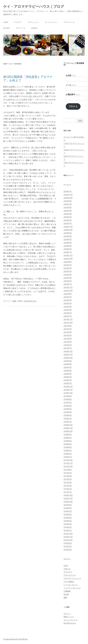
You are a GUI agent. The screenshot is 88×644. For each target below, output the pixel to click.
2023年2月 (68, 281)
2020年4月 (68, 374)
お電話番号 (73, 94)
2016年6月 (68, 514)
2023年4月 (68, 274)
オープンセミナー (51, 22)
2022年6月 (68, 300)
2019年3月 (68, 415)
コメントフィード (70, 620)
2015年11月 (68, 537)
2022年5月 (68, 303)
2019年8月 (68, 399)
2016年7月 (68, 511)
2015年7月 (68, 546)
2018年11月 (68, 428)
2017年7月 (68, 473)
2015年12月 (68, 534)
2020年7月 (68, 367)
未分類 (66, 594)
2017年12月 (68, 460)
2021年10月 (68, 322)
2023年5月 (68, 271)
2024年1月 (68, 252)
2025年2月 (68, 220)
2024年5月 (68, 239)
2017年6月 (68, 476)
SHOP (66, 566)
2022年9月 (68, 294)
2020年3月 (68, 377)
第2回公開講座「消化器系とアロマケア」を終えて (28, 78)
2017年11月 (68, 463)
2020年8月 (68, 364)
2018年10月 (68, 431)
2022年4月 (68, 306)
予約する (73, 106)
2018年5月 (68, 444)
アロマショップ (33, 22)
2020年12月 (68, 351)
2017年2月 (68, 489)
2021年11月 (68, 319)
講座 (14, 301)
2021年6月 (68, 332)
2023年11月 (68, 255)
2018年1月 (68, 457)
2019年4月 (68, 412)
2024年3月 (68, 246)
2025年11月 (68, 195)
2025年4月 (68, 214)
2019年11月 (68, 390)
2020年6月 (68, 370)
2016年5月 (68, 518)
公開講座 (67, 591)
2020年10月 (68, 358)
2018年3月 (68, 450)
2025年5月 (68, 211)
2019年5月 (68, 409)
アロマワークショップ (72, 578)
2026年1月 (68, 191)
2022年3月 (68, 310)
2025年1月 (68, 223)
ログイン (67, 613)
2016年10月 (68, 502)
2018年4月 (68, 447)
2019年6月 (68, 406)
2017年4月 (68, 482)
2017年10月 (68, 466)
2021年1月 (68, 348)
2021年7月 (68, 329)
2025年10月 (68, 198)
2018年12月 (68, 425)
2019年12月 (68, 386)
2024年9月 (68, 233)
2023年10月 (68, 259)
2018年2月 (68, 454)
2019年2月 (68, 418)
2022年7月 (68, 297)
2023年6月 (68, 268)
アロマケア (18, 22)
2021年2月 (68, 345)
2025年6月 (68, 207)
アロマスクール (69, 22)
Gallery (6, 28)
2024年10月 (68, 230)
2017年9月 (68, 470)
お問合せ (34, 28)
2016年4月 (68, 521)
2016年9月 (68, 505)
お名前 (71, 75)
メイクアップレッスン (72, 588)
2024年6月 (68, 236)
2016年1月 (68, 530)
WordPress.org (70, 623)
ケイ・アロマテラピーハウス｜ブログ (34, 6)
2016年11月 (68, 498)
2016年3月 (68, 524)
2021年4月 (68, 338)
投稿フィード (69, 617)
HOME (6, 22)
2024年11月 (68, 227)
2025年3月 (68, 217)
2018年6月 (68, 441)
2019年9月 (68, 396)
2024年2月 (68, 249)
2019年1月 (68, 422)
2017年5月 (68, 479)
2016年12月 (68, 495)
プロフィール (20, 28)
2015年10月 (68, 540)
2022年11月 (68, 287)
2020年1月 (68, 383)
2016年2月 (68, 527)
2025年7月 (68, 204)
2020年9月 (68, 361)
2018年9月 (68, 434)
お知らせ (67, 569)
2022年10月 (68, 290)
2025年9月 (68, 201)
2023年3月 (68, 278)
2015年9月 (68, 543)
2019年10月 (68, 393)
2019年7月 (68, 402)
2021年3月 (68, 342)
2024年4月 (68, 243)
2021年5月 (68, 335)
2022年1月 (68, 316)
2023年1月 (68, 284)
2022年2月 (68, 313)
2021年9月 (68, 326)
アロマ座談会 (69, 582)
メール (71, 85)
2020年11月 (68, 354)
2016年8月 (68, 508)
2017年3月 (68, 486)
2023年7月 (68, 265)
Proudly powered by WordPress (15, 639)
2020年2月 (68, 380)
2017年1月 (68, 492)
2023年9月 (68, 262)
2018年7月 (68, 438)
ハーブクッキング (70, 585)
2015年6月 (68, 550)
